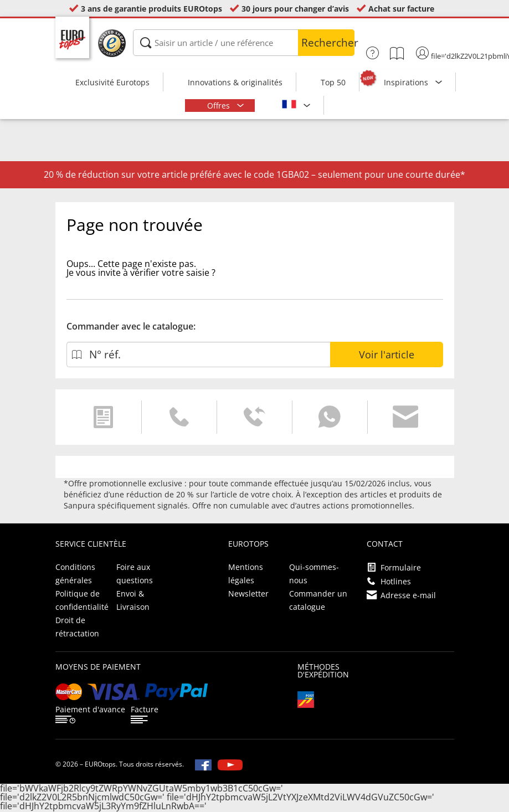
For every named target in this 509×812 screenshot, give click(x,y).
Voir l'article (387, 354)
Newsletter (248, 593)
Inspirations (407, 82)
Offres (220, 106)
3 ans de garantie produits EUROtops (151, 9)
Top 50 (333, 82)
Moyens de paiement (98, 667)
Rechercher (328, 43)
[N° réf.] (198, 354)
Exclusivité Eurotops (112, 82)
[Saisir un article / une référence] (244, 43)
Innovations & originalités (235, 82)
